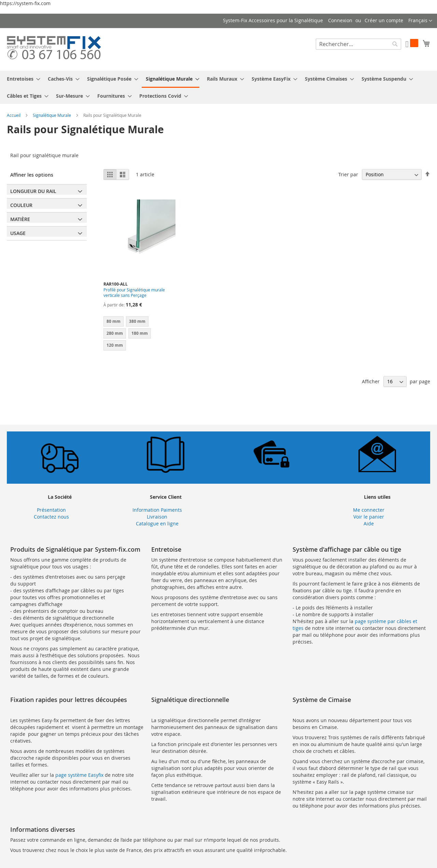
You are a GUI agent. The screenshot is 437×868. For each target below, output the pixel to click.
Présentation (51, 510)
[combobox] (358, 44)
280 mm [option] (115, 333)
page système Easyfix (79, 775)
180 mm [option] (140, 333)
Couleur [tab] (21, 205)
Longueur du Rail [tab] (33, 191)
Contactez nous (51, 517)
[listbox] (139, 334)
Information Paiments (157, 510)
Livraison (157, 517)
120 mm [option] (115, 345)
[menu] (218, 87)
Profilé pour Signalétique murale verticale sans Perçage (134, 292)
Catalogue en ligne (157, 523)
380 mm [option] (137, 321)
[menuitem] (22, 79)
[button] (420, 21)
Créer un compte (384, 20)
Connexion (340, 20)
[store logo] (54, 49)
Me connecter (369, 510)
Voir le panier (369, 517)
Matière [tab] (20, 219)
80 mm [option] (114, 321)
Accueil (14, 115)
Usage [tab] (18, 233)
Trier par (348, 174)
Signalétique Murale (52, 115)
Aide (369, 523)
